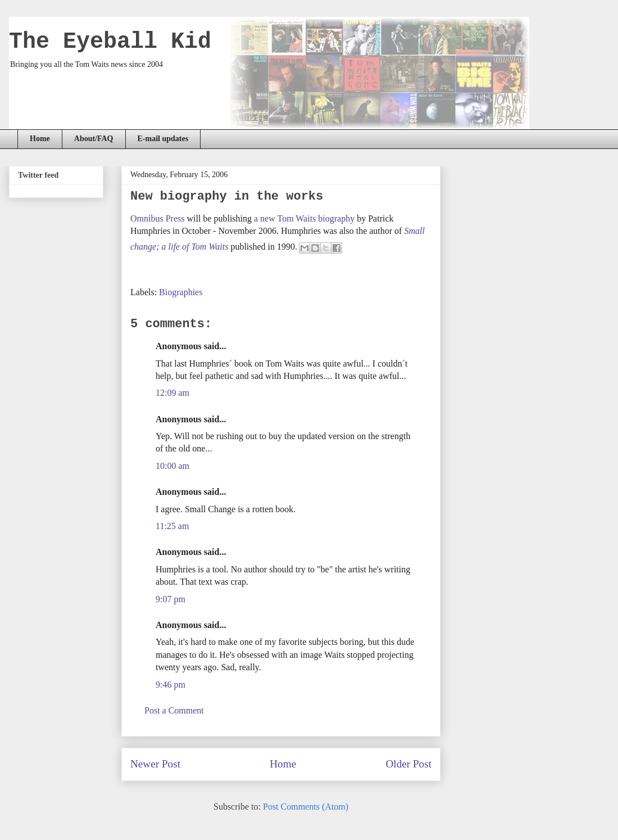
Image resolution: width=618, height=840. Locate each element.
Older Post (408, 764)
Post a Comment (174, 710)
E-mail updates (163, 139)
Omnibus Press (157, 218)
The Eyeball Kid (110, 42)
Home (40, 139)
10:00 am (172, 466)
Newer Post (155, 764)
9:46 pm (171, 685)
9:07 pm (171, 599)
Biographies (181, 292)
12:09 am (172, 393)
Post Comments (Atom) (306, 807)
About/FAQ (94, 139)
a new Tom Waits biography (304, 218)
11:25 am (172, 526)
